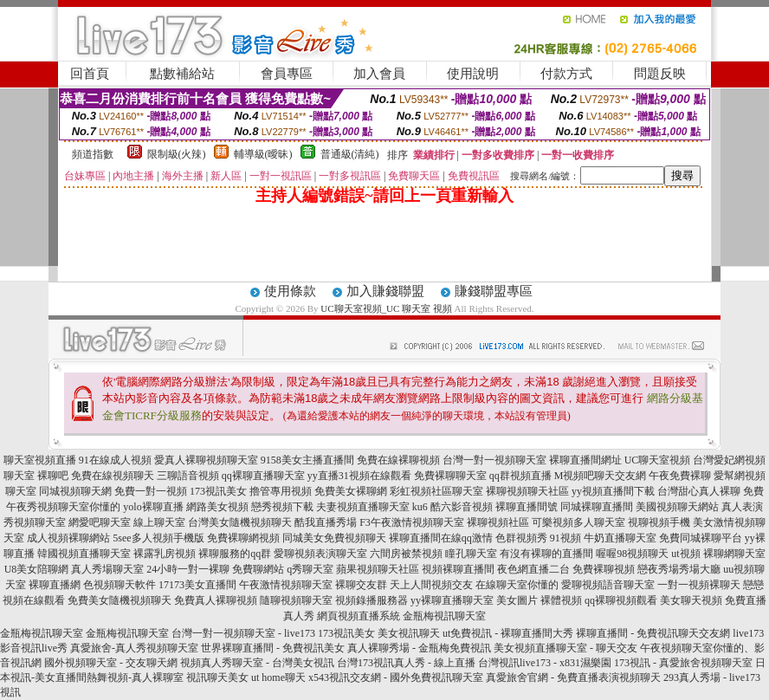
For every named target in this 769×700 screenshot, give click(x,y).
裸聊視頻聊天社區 (527, 491)
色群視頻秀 (521, 538)
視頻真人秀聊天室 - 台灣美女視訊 (257, 663)
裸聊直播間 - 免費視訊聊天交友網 (653, 633)
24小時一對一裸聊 (188, 569)
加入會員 (379, 74)
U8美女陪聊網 (37, 569)
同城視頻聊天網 (75, 491)
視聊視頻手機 (659, 522)
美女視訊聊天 (409, 633)
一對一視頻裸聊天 (699, 585)
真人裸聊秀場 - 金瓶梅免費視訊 (419, 648)
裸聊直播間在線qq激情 (441, 538)
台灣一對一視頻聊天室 (494, 460)
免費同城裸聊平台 (701, 538)
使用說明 (473, 74)
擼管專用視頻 (281, 491)
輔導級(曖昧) (263, 154)
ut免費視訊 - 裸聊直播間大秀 (508, 633)
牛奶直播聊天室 (620, 538)
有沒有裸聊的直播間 (546, 554)
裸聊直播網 (55, 585)
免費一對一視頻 (151, 491)
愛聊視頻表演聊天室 (320, 554)
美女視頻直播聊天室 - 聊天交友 (565, 648)
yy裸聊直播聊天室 (452, 600)
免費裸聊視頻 (604, 569)
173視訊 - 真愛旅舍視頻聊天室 (683, 663)
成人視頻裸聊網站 (68, 538)
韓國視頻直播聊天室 (84, 554)
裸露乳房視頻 (165, 554)
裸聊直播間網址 (585, 460)
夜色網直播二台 (533, 569)
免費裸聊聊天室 (450, 476)
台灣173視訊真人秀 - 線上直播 (406, 663)
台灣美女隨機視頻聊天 (240, 522)
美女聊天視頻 (691, 600)
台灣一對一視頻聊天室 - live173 (243, 633)
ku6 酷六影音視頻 (452, 507)
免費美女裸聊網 (351, 491)
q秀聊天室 (310, 569)
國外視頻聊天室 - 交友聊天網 (111, 663)
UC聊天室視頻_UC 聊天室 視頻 (386, 308)
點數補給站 (182, 74)
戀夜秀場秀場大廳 (679, 569)
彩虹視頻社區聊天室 (436, 491)
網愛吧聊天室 (100, 522)
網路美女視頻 (217, 507)
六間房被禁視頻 (406, 554)
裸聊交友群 (361, 585)
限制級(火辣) (177, 154)
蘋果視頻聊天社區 (378, 569)
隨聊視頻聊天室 (296, 600)
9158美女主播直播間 (307, 460)
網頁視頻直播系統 (359, 616)
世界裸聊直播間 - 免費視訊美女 (273, 648)
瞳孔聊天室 (471, 554)
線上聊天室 (159, 522)
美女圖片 (517, 600)
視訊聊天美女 (217, 677)
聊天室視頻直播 (40, 460)
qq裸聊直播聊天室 (263, 476)
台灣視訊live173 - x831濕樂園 (545, 663)
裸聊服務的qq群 (235, 554)
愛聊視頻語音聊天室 (608, 585)
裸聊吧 (53, 476)
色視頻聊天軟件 (120, 585)
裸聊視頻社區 (498, 522)
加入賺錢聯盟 (385, 291)
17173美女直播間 (197, 585)
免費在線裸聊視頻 (398, 460)
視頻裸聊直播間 (458, 569)
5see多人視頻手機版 (158, 538)
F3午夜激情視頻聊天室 (412, 522)
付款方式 (566, 74)
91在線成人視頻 (115, 460)
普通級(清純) (350, 154)
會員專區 (287, 74)
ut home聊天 (278, 677)
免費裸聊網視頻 (243, 538)
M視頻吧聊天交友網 (601, 476)
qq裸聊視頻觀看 (621, 600)
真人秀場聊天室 (107, 569)
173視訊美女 (218, 491)
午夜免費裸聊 (680, 476)
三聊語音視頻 (188, 476)
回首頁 (90, 74)
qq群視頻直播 (520, 476)
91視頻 (565, 538)
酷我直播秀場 (326, 522)
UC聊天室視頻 (658, 460)
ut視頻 (685, 554)
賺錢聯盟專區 (494, 291)
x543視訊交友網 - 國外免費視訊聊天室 (396, 677)
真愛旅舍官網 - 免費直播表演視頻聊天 (573, 677)
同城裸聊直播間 (597, 507)
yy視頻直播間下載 (613, 491)
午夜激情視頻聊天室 (286, 585)
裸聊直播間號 (527, 507)
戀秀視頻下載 (282, 507)
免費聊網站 (258, 569)
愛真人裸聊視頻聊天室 (206, 460)
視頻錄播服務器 (372, 600)
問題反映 (660, 74)
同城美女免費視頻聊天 (334, 538)
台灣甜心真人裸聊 (699, 491)
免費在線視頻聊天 (113, 476)
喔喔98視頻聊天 (632, 554)
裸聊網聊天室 (734, 554)
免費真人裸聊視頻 (216, 600)
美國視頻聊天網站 (677, 507)
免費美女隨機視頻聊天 (120, 600)
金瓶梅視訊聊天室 (444, 616)
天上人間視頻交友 (431, 585)
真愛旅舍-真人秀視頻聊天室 (134, 648)
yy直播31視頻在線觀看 (359, 476)
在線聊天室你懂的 (517, 585)
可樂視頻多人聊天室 (578, 522)
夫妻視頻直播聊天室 (363, 507)
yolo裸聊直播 (153, 507)
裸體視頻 (561, 600)
